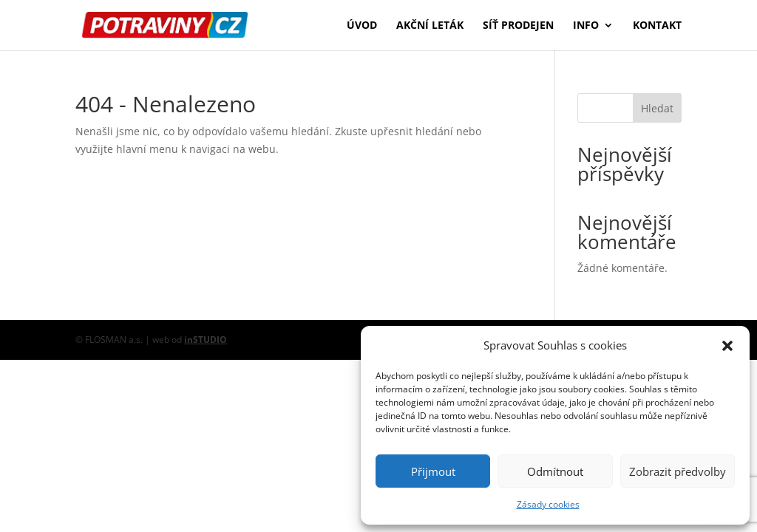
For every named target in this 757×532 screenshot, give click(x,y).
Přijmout (433, 471)
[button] (727, 346)
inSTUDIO (206, 340)
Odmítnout (555, 471)
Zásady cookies (548, 504)
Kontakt (657, 26)
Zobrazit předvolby (678, 471)
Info (586, 26)
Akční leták (430, 26)
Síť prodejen (518, 26)
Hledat (657, 108)
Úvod (362, 26)
